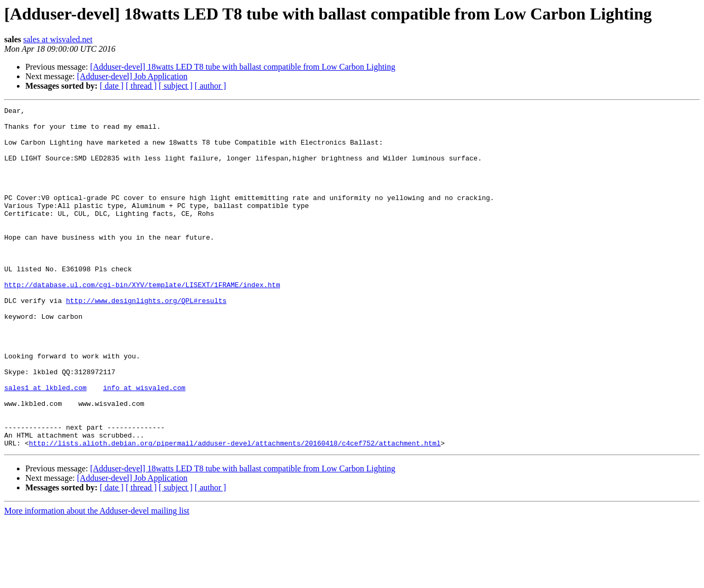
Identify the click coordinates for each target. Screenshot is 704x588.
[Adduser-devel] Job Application (132, 76)
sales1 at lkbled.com (45, 444)
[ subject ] (176, 86)
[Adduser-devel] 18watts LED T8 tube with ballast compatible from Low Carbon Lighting (243, 67)
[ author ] (211, 86)
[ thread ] (141, 86)
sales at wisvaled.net (58, 39)
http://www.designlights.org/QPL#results (146, 340)
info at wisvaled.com (144, 444)
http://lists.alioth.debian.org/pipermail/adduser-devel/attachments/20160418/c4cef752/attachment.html (235, 511)
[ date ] (112, 86)
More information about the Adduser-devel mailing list (97, 579)
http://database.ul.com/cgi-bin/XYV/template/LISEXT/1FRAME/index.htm (142, 321)
